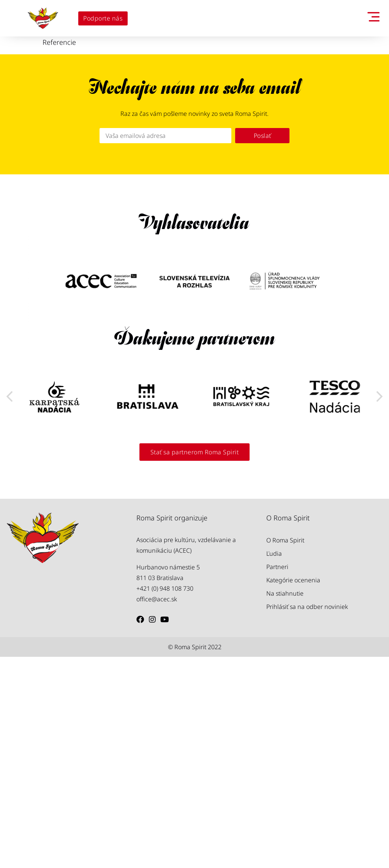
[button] (9, 502)
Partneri (277, 778)
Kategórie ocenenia (293, 791)
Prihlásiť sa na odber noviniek (307, 818)
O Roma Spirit (285, 751)
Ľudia (274, 765)
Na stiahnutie (285, 805)
